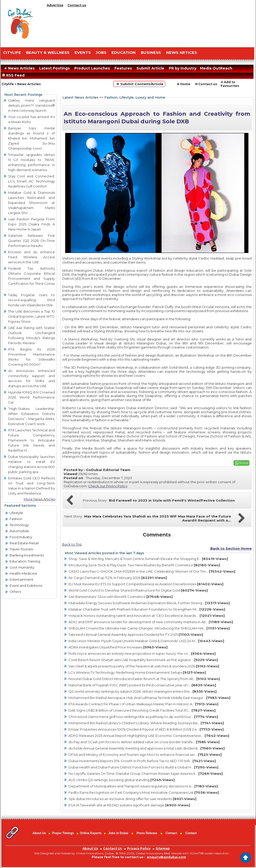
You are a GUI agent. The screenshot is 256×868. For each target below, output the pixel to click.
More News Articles (40, 499)
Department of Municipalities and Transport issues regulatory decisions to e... (143, 786)
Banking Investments (27, 555)
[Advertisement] (149, 26)
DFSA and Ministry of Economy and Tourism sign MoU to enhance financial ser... (145, 755)
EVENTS (83, 52)
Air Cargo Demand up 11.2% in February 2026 (118, 578)
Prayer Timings (63, 833)
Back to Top (72, 544)
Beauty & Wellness (48, 52)
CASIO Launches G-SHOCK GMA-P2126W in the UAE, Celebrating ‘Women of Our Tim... (152, 571)
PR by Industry (183, 68)
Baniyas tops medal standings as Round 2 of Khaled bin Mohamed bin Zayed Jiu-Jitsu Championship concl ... (31, 138)
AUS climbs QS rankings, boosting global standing (122, 780)
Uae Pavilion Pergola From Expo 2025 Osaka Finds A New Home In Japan (31, 224)
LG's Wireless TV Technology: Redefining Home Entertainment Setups (137, 672)
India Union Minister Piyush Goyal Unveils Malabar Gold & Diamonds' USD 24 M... (146, 641)
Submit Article (150, 68)
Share (244, 463)
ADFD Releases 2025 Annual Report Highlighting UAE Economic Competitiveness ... (149, 736)
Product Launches (92, 68)
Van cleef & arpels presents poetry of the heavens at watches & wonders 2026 (144, 666)
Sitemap (163, 848)
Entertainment (21, 579)
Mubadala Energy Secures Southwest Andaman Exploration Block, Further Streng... (149, 603)
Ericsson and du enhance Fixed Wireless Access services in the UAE (31, 257)
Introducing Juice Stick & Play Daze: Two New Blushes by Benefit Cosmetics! (144, 565)
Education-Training (25, 561)
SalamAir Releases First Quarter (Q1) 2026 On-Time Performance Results (31, 241)
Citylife (8, 84)
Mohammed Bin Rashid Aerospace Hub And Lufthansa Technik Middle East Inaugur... (149, 698)
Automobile (19, 531)
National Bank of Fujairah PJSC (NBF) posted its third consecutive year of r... (142, 685)
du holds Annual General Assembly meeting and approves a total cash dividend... (147, 748)
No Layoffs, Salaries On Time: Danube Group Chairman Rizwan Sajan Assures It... (146, 773)
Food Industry (21, 537)
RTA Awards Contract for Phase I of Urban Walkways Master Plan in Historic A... (143, 704)
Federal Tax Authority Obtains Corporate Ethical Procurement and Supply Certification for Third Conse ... (31, 278)
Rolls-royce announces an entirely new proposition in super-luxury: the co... (142, 653)
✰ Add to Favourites (230, 84)
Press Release (147, 833)
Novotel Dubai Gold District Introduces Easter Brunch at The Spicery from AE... (144, 679)
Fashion (16, 519)
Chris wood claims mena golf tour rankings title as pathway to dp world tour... (143, 717)
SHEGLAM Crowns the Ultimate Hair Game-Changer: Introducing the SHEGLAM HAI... (149, 628)
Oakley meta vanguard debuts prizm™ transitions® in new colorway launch (31, 105)
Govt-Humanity (22, 567)
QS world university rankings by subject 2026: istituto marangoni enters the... (143, 691)
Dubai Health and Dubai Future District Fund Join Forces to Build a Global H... (143, 767)
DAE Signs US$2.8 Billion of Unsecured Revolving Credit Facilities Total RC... (142, 710)
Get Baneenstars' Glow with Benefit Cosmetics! (121, 597)
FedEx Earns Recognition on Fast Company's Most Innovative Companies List (144, 792)
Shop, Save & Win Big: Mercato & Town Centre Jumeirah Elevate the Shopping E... (148, 559)
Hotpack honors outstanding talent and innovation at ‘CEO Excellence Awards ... (147, 616)
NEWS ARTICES (181, 52)
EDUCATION (124, 52)
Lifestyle (16, 513)
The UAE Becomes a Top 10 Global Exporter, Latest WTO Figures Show (31, 316)
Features (123, 68)
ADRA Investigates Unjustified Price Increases (118, 647)
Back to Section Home (231, 548)
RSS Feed (14, 75)
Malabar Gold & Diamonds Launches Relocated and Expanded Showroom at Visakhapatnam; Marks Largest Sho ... (31, 203)
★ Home (183, 84)
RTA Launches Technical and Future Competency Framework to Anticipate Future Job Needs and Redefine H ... (31, 440)
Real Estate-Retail (24, 543)
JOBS (101, 52)
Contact (171, 833)
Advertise (55, 5)
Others (15, 592)
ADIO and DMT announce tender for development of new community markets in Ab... (151, 622)
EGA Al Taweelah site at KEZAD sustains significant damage (129, 805)
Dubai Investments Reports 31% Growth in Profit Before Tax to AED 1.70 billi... (142, 761)
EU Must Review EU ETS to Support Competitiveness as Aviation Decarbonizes (146, 584)
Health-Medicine (23, 573)
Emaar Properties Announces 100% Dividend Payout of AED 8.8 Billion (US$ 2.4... (146, 729)
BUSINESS (151, 52)
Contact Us (113, 848)
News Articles (19, 68)
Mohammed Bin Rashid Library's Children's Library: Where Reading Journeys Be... (146, 723)
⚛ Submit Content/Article (139, 84)
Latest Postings (54, 68)
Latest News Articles (80, 97)
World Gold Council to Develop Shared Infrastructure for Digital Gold (138, 590)
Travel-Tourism (21, 549)
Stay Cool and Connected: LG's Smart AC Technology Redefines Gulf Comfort (31, 181)
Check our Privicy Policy (108, 486)
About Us (39, 833)
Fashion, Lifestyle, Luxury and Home (135, 97)
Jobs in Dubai (118, 833)
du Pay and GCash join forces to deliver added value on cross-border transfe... (144, 742)
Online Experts (91, 833)
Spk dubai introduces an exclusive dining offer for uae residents (132, 799)
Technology (19, 525)
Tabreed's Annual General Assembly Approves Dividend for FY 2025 (136, 635)
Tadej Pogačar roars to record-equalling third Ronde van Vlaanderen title (31, 300)
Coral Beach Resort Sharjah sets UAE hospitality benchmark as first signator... (143, 660)
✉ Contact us (206, 84)
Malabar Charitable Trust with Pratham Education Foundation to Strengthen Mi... (147, 609)
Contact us (77, 5)
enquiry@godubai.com (166, 857)
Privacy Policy (139, 848)
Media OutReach (216, 68)
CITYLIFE (12, 52)
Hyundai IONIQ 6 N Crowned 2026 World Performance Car (31, 397)
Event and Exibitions (26, 585)
